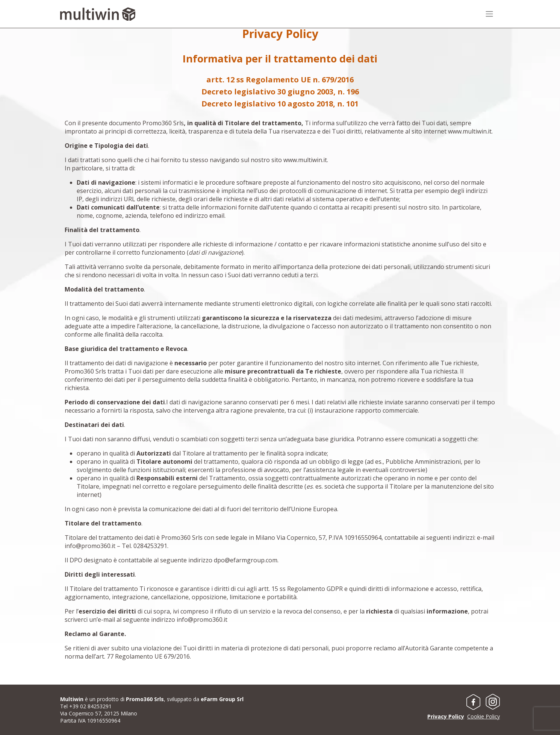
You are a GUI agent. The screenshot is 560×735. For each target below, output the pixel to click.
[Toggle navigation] (492, 14)
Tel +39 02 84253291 (86, 706)
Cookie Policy (484, 716)
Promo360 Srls (145, 699)
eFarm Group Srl (222, 699)
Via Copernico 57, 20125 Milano (99, 713)
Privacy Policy (446, 716)
